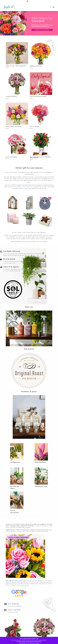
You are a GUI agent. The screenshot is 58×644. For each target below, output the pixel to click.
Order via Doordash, (19, 581)
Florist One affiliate (16, 187)
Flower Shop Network (28, 187)
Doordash (41, 180)
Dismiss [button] (37, 643)
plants (7, 237)
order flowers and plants (15, 585)
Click (53, 187)
